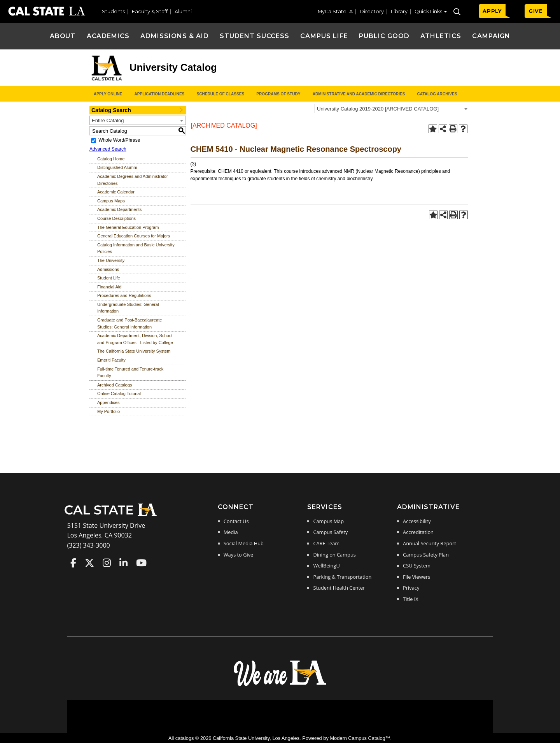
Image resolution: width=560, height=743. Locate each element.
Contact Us (236, 521)
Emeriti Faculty (111, 360)
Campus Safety (330, 532)
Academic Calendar (116, 192)
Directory (372, 11)
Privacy (411, 588)
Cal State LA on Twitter (89, 563)
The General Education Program (128, 227)
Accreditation (418, 532)
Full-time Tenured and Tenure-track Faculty (130, 372)
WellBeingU (326, 566)
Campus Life (324, 36)
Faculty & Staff (150, 11)
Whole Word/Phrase (119, 140)
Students (113, 11)
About (63, 36)
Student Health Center (339, 588)
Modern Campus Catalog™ (360, 738)
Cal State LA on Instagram (107, 563)
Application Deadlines (160, 94)
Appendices (108, 402)
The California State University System (134, 351)
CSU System (417, 566)
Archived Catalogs (115, 385)
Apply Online (108, 94)
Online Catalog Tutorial (119, 393)
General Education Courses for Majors (134, 236)
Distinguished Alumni (117, 167)
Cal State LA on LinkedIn (123, 563)
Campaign (491, 36)
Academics (108, 36)
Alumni (183, 11)
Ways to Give (238, 555)
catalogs (185, 738)
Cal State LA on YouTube (141, 563)
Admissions (108, 269)
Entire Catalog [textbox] (108, 120)
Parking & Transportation (342, 577)
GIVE (536, 11)
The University (111, 260)
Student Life (109, 278)
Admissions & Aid (174, 36)
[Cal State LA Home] (113, 515)
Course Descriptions (116, 218)
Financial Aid (109, 287)
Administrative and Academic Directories (359, 94)
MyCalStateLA (335, 11)
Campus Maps (111, 201)
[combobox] (392, 109)
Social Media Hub (244, 543)
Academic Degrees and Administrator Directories (133, 180)
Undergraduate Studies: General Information (128, 308)
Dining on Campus (334, 555)
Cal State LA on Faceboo (73, 563)
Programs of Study (278, 94)
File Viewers (416, 577)
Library (399, 11)
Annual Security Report (430, 543)
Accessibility (417, 521)
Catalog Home (111, 159)
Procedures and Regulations (124, 295)
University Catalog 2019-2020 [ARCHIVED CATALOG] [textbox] (378, 109)
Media (231, 532)
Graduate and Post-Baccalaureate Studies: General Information (129, 323)
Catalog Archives (437, 94)
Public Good (384, 36)
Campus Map (328, 521)
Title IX (411, 599)
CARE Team (326, 543)
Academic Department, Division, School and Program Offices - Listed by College (135, 339)
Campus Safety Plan (426, 555)
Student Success (255, 36)
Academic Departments (119, 209)
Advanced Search (108, 149)
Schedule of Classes (220, 94)
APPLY (492, 11)
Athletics (441, 36)
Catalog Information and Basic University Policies (136, 248)
